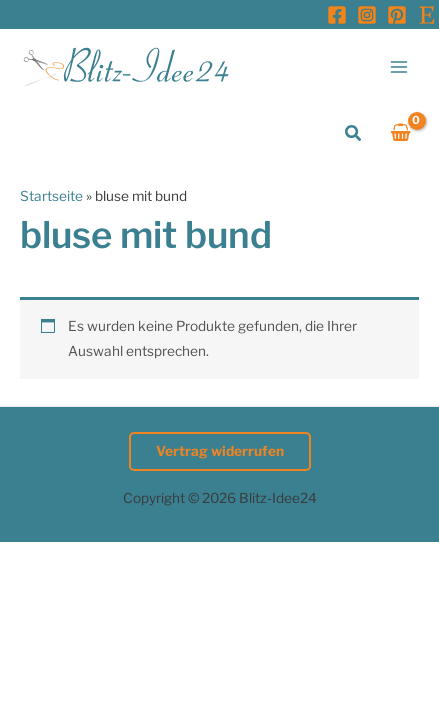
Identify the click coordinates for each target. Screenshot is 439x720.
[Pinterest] (397, 15)
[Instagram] (367, 15)
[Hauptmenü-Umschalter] (399, 66)
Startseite (51, 196)
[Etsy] (427, 15)
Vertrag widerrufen (220, 451)
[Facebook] (337, 15)
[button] (354, 133)
